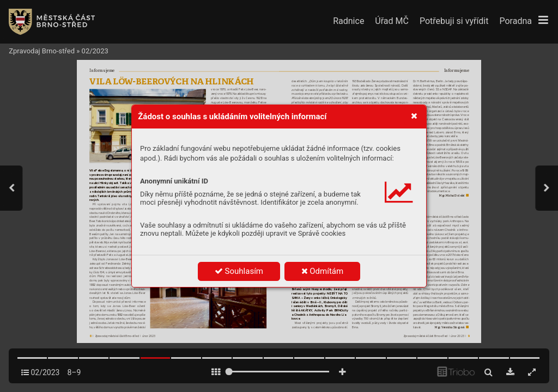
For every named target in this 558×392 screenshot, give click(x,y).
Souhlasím (239, 271)
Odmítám (323, 271)
